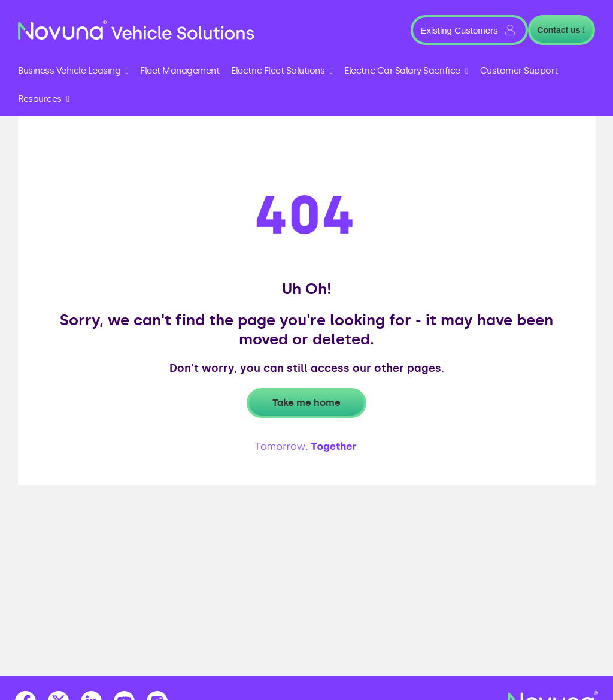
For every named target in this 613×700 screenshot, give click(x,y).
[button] (469, 30)
